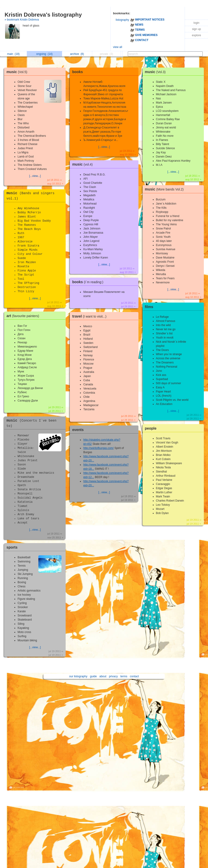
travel (90, 316)
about (103, 676)
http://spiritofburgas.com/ (98, 448)
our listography (78, 676)
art (24, 316)
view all (118, 47)
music (18, 72)
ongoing (44, 54)
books (77, 72)
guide (93, 676)
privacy (113, 676)
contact (134, 676)
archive (77, 54)
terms (124, 676)
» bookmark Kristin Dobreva (22, 20)
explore (196, 35)
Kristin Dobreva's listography (43, 15)
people (151, 428)
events (78, 430)
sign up (197, 29)
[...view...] (35, 176)
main (13, 54)
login (196, 23)
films (149, 307)
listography (122, 20)
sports (12, 547)
